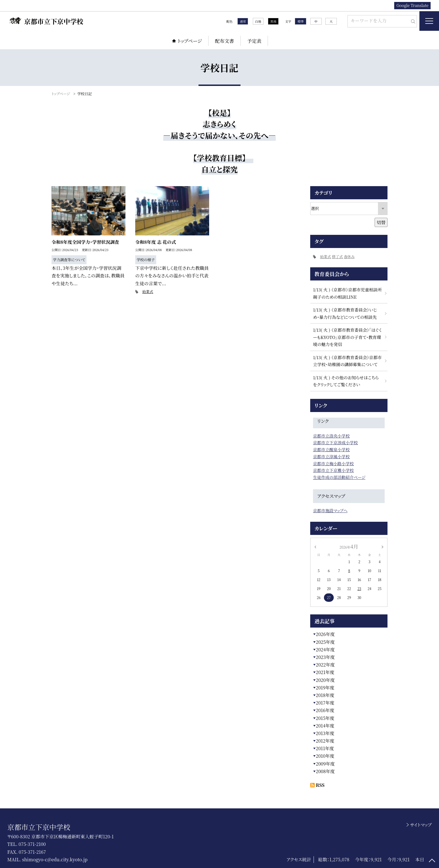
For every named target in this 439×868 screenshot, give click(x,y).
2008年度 (325, 771)
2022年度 (325, 665)
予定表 (254, 41)
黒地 (273, 21)
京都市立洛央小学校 (331, 436)
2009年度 (325, 764)
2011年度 (325, 748)
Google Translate (412, 5)
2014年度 (325, 726)
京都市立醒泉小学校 (331, 449)
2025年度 (325, 642)
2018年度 (325, 695)
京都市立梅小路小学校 (333, 463)
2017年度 (325, 703)
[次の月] (382, 546)
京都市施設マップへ (330, 510)
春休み (349, 257)
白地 (258, 21)
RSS (320, 785)
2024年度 (325, 650)
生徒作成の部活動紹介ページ (339, 477)
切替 (381, 222)
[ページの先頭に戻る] (432, 861)
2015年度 (325, 718)
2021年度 (325, 672)
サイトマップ (421, 825)
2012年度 (325, 741)
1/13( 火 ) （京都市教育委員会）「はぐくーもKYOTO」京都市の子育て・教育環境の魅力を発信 (347, 337)
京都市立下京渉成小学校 (335, 442)
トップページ (190, 41)
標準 (301, 21)
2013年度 (325, 733)
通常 (243, 21)
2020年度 (325, 680)
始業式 (148, 292)
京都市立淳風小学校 (331, 456)
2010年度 (325, 756)
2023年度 (325, 657)
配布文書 (225, 41)
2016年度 (325, 710)
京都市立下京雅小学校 (333, 470)
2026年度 (325, 634)
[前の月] (315, 546)
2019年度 (325, 688)
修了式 (337, 257)
